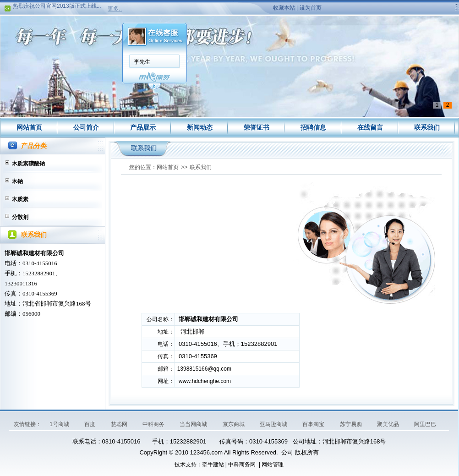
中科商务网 (242, 465)
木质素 (20, 199)
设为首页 (311, 8)
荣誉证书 (257, 127)
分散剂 (20, 217)
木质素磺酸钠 (28, 164)
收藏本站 (284, 8)
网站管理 (273, 465)
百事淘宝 (314, 424)
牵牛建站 (213, 465)
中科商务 (154, 424)
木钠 (17, 181)
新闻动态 (200, 127)
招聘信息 (313, 127)
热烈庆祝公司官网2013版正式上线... (57, 7)
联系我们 (427, 127)
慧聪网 (120, 424)
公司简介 (86, 127)
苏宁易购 (352, 424)
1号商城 (60, 424)
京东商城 (234, 424)
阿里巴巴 (425, 424)
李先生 (142, 62)
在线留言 (370, 127)
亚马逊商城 (274, 424)
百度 (90, 424)
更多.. (115, 9)
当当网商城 (194, 424)
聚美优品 (389, 424)
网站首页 (29, 127)
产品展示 (143, 127)
